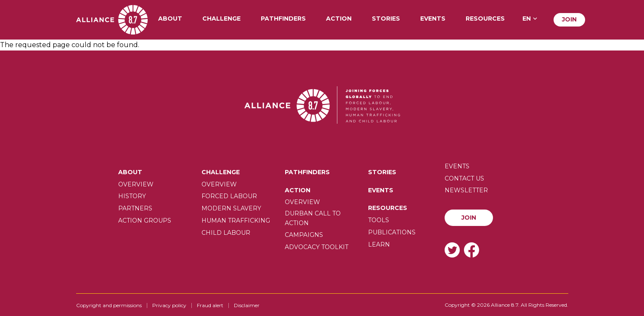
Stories (386, 19)
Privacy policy (169, 305)
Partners (135, 208)
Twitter (452, 250)
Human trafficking (236, 220)
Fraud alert (210, 305)
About (170, 19)
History (132, 196)
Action (339, 19)
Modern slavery (231, 208)
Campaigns (304, 235)
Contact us (464, 178)
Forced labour (229, 196)
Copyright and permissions (109, 305)
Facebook (472, 250)
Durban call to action (313, 218)
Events (433, 19)
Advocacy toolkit (317, 247)
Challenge (221, 19)
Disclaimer (247, 305)
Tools (379, 220)
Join (569, 19)
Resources (485, 19)
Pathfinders (283, 19)
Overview (136, 184)
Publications (392, 232)
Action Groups (145, 220)
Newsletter (466, 190)
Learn (379, 244)
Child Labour (226, 233)
